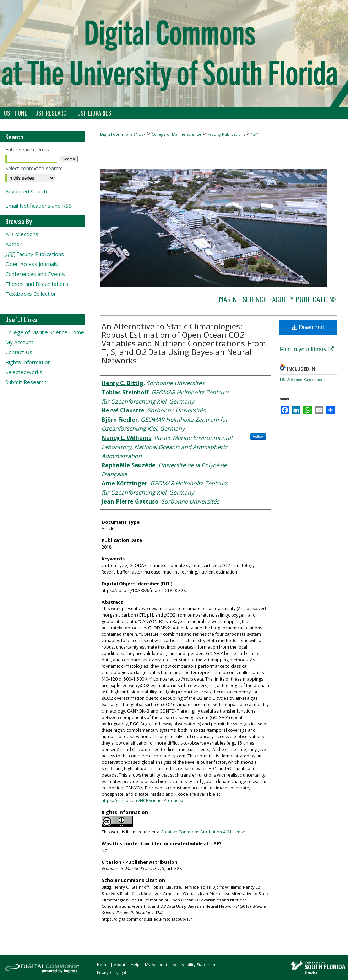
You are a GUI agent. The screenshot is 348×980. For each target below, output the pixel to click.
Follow (258, 436)
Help (136, 965)
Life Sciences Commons (301, 380)
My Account (19, 342)
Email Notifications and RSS (38, 206)
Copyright (118, 973)
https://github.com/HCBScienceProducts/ (142, 801)
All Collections (22, 234)
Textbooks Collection (31, 294)
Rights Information (28, 362)
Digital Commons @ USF (123, 134)
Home (103, 965)
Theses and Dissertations (37, 284)
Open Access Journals (32, 264)
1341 (255, 134)
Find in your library (307, 349)
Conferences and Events (35, 274)
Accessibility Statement (195, 965)
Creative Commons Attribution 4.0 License (203, 832)
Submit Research (26, 382)
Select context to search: (34, 168)
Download (308, 327)
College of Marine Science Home (45, 332)
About (120, 965)
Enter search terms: (28, 150)
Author (13, 244)
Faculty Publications (226, 134)
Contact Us (19, 352)
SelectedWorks (24, 372)
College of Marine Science (176, 134)
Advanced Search (26, 191)
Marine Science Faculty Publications (278, 299)
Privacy (103, 973)
